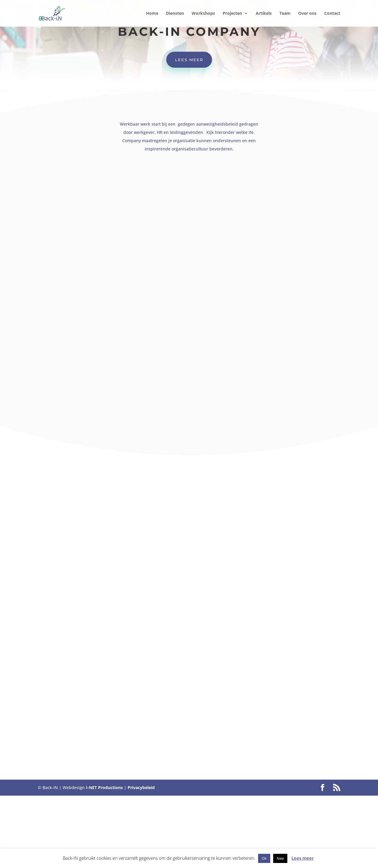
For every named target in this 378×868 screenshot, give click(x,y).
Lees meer (189, 60)
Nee (280, 858)
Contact (332, 14)
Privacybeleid (141, 787)
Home (152, 14)
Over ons (307, 14)
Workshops (203, 14)
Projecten (232, 14)
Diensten (175, 14)
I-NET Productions (104, 787)
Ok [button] (264, 858)
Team (285, 14)
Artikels (264, 14)
